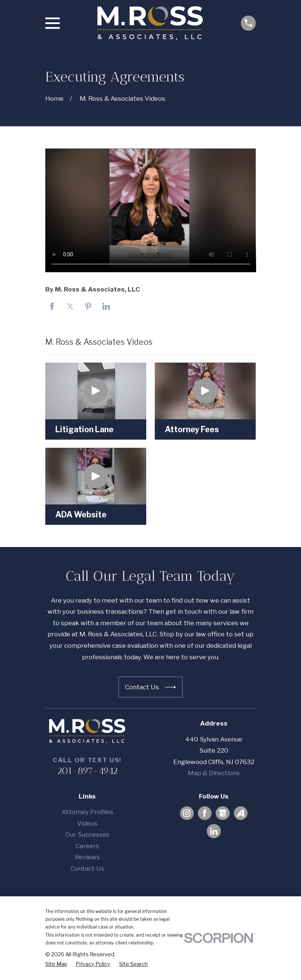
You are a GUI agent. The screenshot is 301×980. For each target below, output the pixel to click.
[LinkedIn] (214, 831)
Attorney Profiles (87, 812)
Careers (87, 846)
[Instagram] (187, 813)
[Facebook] (205, 813)
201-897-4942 (87, 771)
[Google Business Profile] (223, 813)
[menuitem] (56, 964)
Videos (87, 823)
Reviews (87, 857)
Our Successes (87, 834)
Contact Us (87, 869)
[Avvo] (241, 813)
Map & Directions (214, 773)
